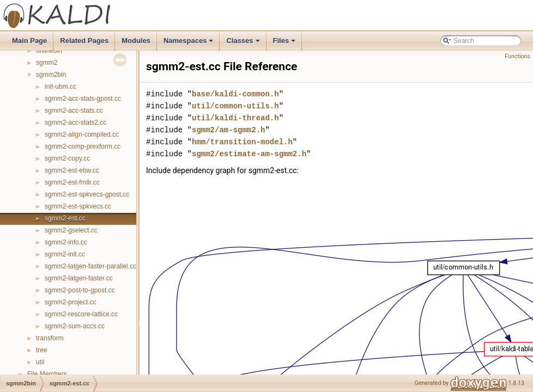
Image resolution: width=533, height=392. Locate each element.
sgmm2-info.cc (66, 242)
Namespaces (189, 44)
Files (285, 44)
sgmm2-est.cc (65, 218)
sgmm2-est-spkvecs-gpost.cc (87, 194)
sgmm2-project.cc (71, 302)
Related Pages (84, 41)
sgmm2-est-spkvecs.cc (78, 206)
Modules (136, 41)
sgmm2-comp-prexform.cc (83, 146)
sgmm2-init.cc (65, 254)
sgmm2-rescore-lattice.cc (81, 314)
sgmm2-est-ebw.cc (72, 170)
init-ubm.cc (60, 87)
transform (50, 338)
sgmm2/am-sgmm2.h (228, 130)
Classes (244, 44)
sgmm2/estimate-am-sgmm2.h (249, 154)
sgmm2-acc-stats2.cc (75, 122)
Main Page (29, 41)
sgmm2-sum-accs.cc (75, 326)
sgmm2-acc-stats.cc (74, 111)
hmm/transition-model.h (242, 142)
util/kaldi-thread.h (235, 118)
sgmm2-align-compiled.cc (82, 134)
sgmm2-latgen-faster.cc (79, 278)
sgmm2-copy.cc (67, 158)
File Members (47, 374)
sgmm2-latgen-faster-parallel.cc (90, 266)
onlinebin (49, 51)
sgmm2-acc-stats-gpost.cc (83, 99)
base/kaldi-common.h (235, 94)
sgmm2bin (51, 75)
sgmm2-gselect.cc (71, 230)
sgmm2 (47, 63)
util (40, 362)
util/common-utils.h (235, 106)
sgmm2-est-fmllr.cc (72, 182)
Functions (517, 56)
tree (42, 350)
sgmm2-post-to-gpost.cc (80, 290)
